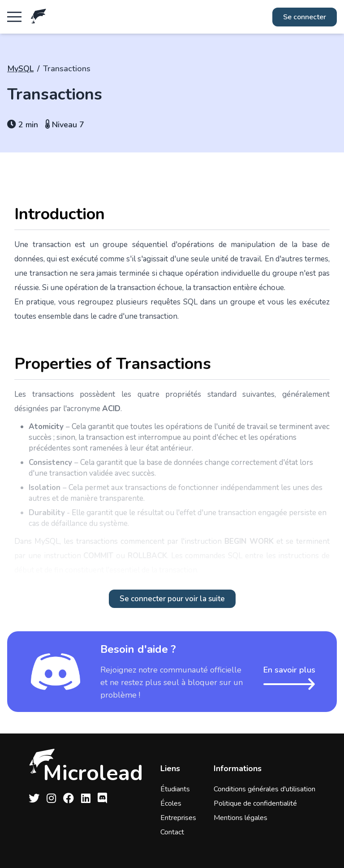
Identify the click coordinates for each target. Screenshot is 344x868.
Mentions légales (241, 818)
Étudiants (175, 789)
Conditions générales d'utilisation (264, 789)
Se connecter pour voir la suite (172, 599)
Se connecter (305, 17)
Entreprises (178, 818)
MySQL (20, 69)
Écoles (171, 803)
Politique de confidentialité (255, 803)
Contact (172, 832)
